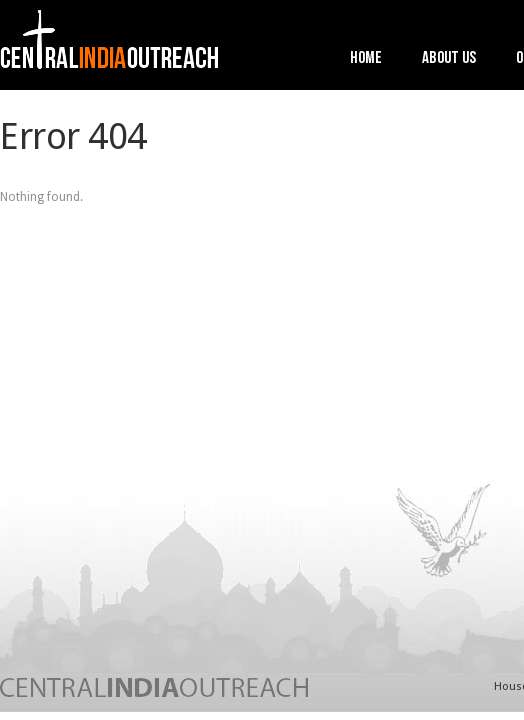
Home (366, 59)
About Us (449, 59)
